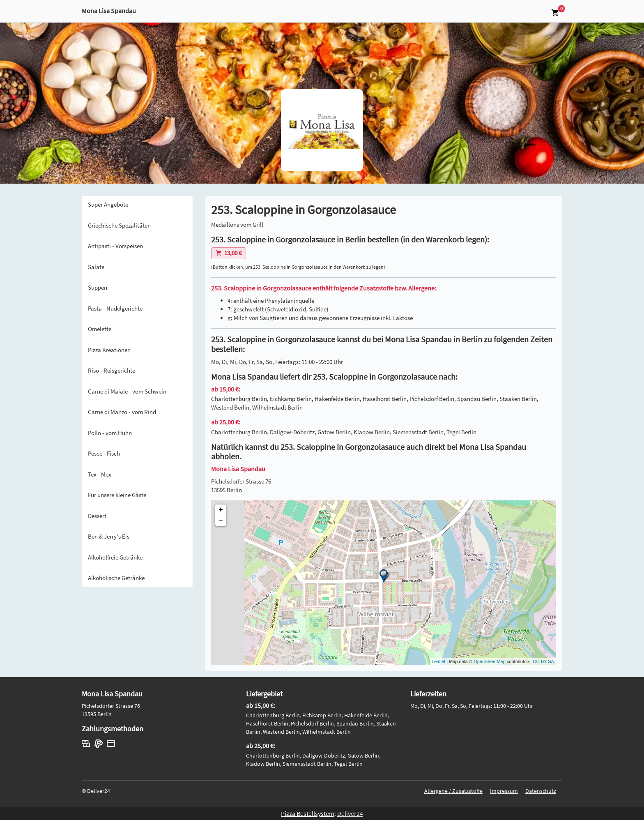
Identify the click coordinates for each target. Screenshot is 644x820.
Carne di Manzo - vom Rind (122, 412)
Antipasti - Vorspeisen (115, 246)
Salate (96, 267)
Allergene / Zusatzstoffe (453, 791)
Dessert (97, 516)
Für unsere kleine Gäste (117, 495)
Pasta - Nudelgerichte (115, 308)
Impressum (504, 791)
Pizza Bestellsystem (308, 813)
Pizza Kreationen (109, 350)
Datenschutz (541, 791)
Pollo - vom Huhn (110, 433)
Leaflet (438, 661)
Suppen (98, 287)
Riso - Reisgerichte (112, 370)
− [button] (221, 521)
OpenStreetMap (490, 661)
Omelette (100, 329)
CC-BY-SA (543, 661)
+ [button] (221, 510)
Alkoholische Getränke (116, 578)
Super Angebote (108, 204)
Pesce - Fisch (104, 453)
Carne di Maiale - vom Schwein (127, 391)
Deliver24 (350, 813)
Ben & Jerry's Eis (109, 536)
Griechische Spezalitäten (119, 225)
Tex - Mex (100, 474)
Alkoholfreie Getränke (115, 557)
